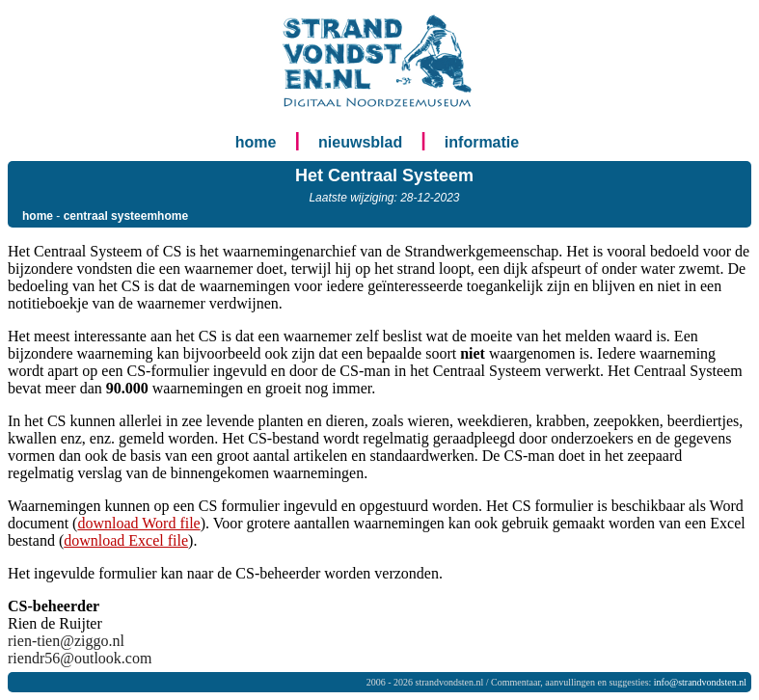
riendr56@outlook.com (80, 658)
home (256, 142)
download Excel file (126, 540)
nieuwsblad (360, 142)
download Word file (138, 523)
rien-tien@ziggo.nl (66, 641)
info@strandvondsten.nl (700, 682)
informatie (482, 142)
